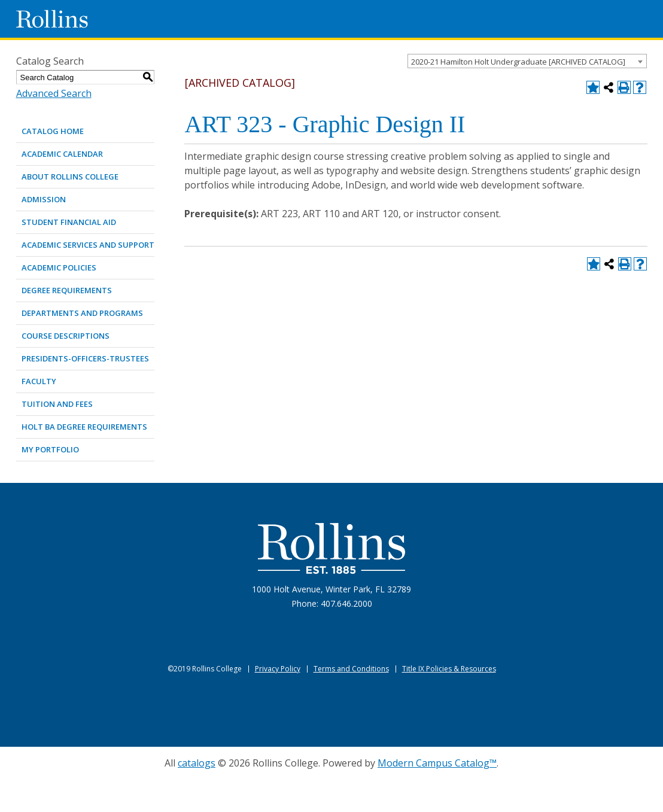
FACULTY (39, 381)
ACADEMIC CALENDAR (62, 154)
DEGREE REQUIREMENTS (67, 290)
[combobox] (527, 61)
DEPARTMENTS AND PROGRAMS (82, 313)
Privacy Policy (278, 669)
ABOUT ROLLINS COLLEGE (70, 177)
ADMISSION (44, 199)
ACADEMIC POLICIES (59, 267)
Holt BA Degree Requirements (84, 427)
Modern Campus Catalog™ (437, 763)
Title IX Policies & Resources (449, 669)
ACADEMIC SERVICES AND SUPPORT (88, 245)
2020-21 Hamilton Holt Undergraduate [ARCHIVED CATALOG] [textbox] (518, 62)
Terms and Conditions (351, 669)
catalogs (197, 763)
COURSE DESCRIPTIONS (66, 336)
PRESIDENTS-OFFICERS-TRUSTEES (85, 358)
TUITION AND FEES (57, 404)
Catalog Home (53, 131)
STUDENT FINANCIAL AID (69, 222)
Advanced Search (54, 93)
